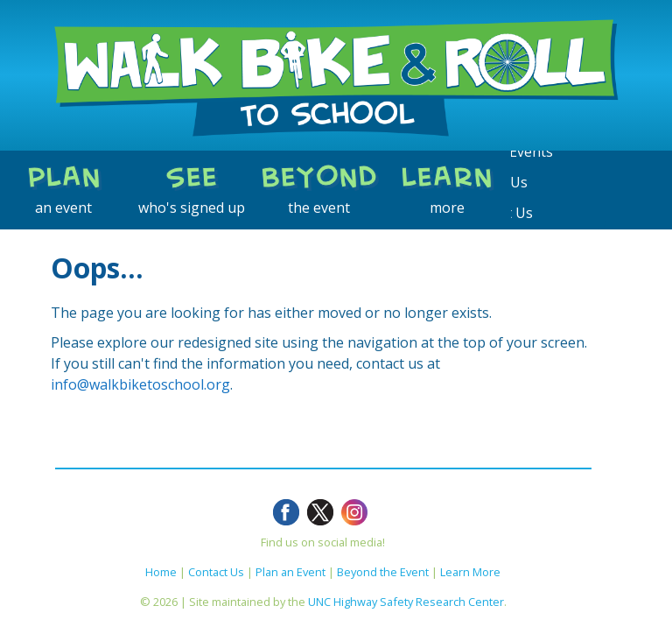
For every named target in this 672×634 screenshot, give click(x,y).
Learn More (470, 572)
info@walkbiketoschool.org (140, 384)
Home (161, 572)
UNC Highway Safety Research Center (406, 602)
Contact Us (216, 572)
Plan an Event (290, 572)
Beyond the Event (383, 572)
